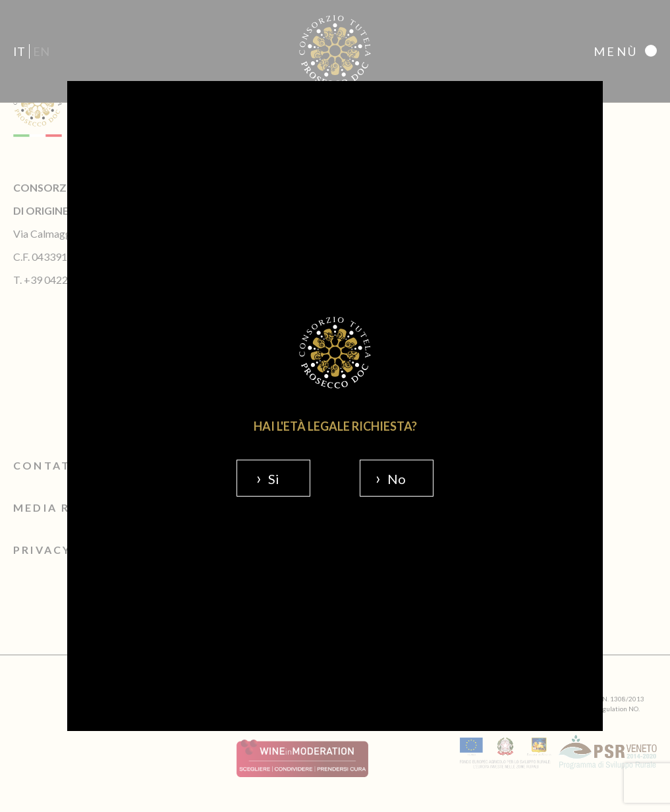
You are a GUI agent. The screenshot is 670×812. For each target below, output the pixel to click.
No (397, 479)
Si (274, 479)
